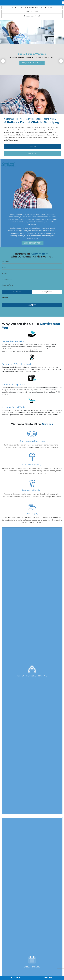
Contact (53, 970)
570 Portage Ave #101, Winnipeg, (35, 943)
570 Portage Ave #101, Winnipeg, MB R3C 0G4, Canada (32, 7)
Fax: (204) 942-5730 (15, 927)
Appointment (41, 970)
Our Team (20, 970)
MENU (7, 3)
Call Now (16, 978)
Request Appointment (32, 16)
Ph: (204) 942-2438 (14, 925)
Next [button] (61, 61)
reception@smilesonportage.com (20, 934)
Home (10, 970)
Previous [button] (3, 61)
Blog (30, 970)
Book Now (48, 978)
